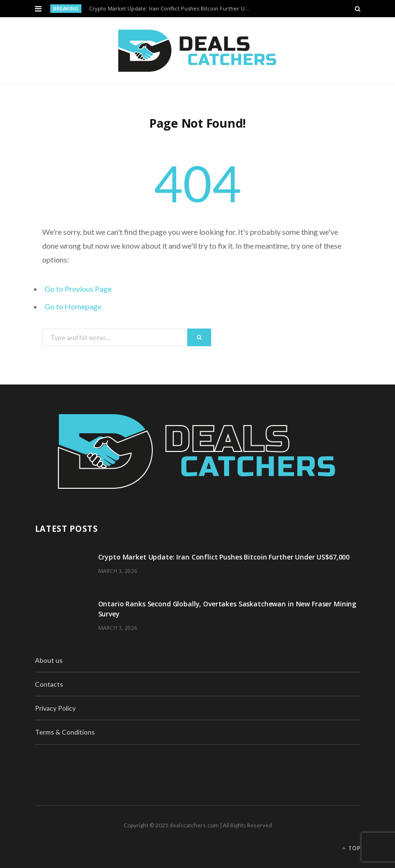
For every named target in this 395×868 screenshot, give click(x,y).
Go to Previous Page (78, 289)
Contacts (49, 684)
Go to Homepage (73, 306)
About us (49, 660)
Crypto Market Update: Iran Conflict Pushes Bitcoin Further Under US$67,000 (172, 9)
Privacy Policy (55, 708)
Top (351, 848)
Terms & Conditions (65, 732)
